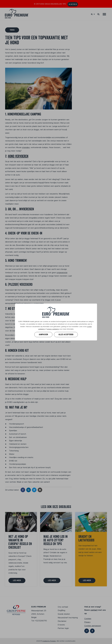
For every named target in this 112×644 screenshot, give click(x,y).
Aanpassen (43, 334)
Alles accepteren (66, 334)
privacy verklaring (53, 329)
